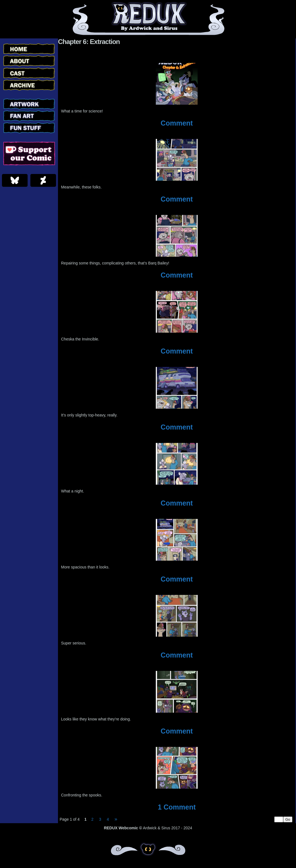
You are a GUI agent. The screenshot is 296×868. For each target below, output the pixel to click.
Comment (177, 123)
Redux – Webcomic (148, 19)
